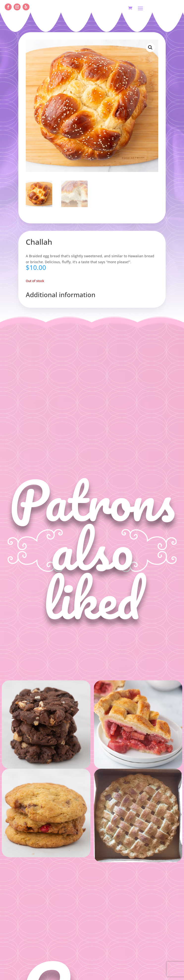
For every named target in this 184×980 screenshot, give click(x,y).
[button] (150, 48)
